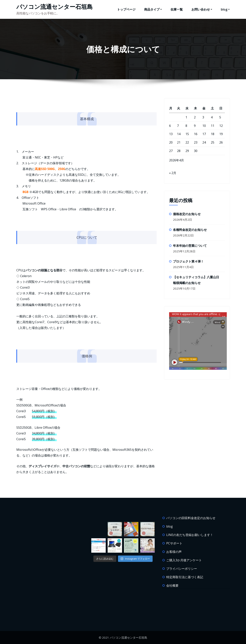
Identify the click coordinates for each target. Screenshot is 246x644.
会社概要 (172, 585)
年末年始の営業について (190, 246)
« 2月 (173, 173)
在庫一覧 (177, 9)
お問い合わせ (202, 9)
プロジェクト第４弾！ (188, 261)
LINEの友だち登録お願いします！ (190, 535)
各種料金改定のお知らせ (190, 230)
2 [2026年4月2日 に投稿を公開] (195, 117)
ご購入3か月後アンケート (184, 560)
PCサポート (174, 543)
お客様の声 (174, 552)
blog (225, 9)
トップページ (126, 9)
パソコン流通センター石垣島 (54, 7)
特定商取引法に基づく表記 (185, 577)
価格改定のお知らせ (187, 214)
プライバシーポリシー (182, 569)
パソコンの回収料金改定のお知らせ (191, 518)
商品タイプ (153, 9)
